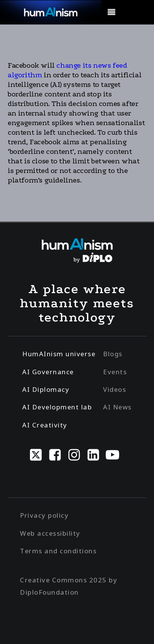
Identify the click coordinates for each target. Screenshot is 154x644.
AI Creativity (45, 425)
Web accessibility (50, 533)
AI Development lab (57, 407)
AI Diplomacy (46, 389)
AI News (117, 407)
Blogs (113, 354)
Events (115, 372)
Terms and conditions (58, 551)
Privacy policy (44, 515)
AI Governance (48, 372)
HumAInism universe (59, 354)
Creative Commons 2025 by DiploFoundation (69, 586)
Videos (115, 389)
